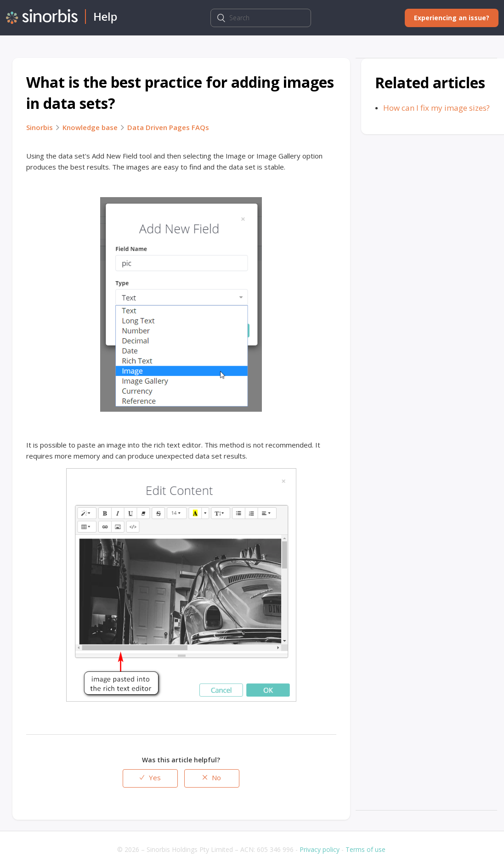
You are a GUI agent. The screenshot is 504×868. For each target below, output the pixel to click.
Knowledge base (90, 127)
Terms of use (365, 849)
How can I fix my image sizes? (436, 108)
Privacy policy (320, 849)
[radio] (150, 778)
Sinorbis (40, 127)
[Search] (261, 18)
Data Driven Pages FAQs (168, 127)
